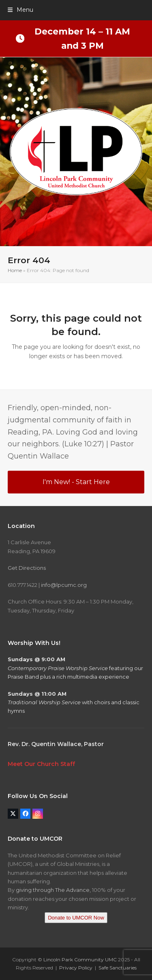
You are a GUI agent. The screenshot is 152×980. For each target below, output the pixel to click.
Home (15, 270)
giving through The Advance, (53, 890)
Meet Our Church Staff (41, 764)
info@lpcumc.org (64, 585)
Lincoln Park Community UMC (80, 959)
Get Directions (27, 568)
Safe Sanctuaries (118, 968)
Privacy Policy (76, 968)
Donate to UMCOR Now (76, 918)
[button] (20, 10)
